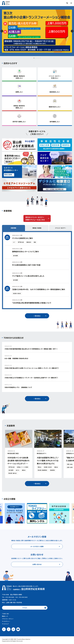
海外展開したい (55, 122)
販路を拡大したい (55, 107)
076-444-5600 (10, 597)
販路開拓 (52, 470)
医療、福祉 (70, 464)
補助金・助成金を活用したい (19, 77)
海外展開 (15, 256)
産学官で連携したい (19, 122)
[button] (34, 58)
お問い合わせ (37, 564)
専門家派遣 (21, 242)
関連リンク (5, 616)
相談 (35, 242)
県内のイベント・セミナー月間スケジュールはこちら (35, 218)
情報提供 (29, 242)
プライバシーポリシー (8, 619)
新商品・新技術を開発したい (19, 107)
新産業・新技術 (17, 293)
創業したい (19, 92)
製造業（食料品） (13, 473)
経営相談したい (55, 92)
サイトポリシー (6, 621)
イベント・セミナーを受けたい (55, 77)
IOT (14, 242)
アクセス (25, 608)
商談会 (40, 467)
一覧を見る (37, 316)
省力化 (18, 470)
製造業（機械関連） (43, 470)
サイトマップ (5, 624)
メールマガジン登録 (37, 546)
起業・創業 (70, 467)
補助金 (24, 470)
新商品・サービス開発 (23, 467)
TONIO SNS (5, 614)
